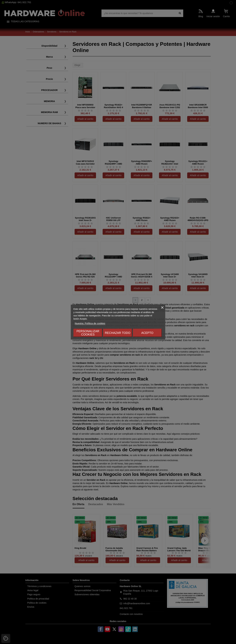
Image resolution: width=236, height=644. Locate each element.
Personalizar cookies (88, 333)
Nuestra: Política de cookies (90, 323)
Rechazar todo (118, 333)
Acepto (147, 333)
